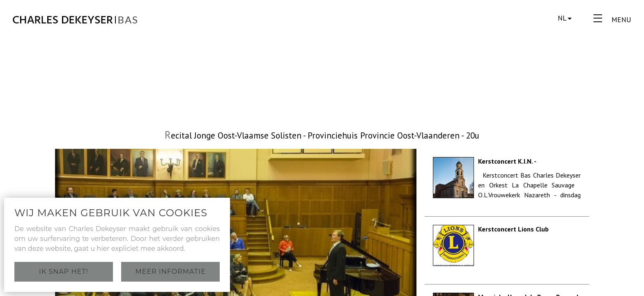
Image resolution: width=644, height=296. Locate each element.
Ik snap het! (64, 272)
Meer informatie (170, 272)
